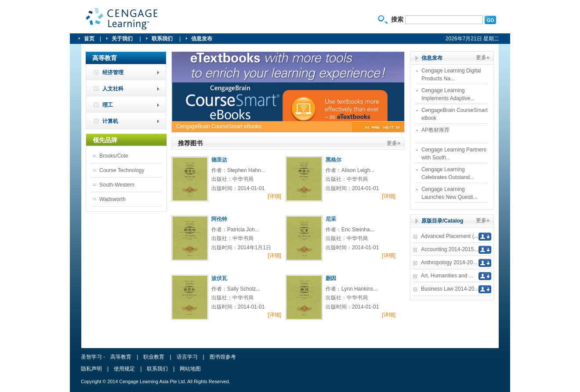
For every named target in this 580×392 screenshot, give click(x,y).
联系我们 (163, 39)
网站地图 (190, 369)
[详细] (274, 196)
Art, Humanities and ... (447, 276)
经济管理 (113, 72)
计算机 (110, 121)
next (392, 128)
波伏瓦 (219, 278)
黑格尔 (333, 160)
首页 (89, 39)
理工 (108, 105)
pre (372, 128)
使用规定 (124, 369)
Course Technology (122, 170)
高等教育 (121, 357)
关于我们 (123, 39)
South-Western (117, 185)
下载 (485, 237)
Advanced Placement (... (450, 236)
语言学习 (187, 357)
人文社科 (113, 89)
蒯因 (331, 278)
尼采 (331, 219)
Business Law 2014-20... (450, 289)
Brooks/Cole (114, 156)
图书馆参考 (223, 357)
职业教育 (154, 357)
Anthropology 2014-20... (449, 263)
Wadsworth (112, 199)
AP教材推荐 (435, 130)
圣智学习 (122, 19)
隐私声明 (91, 369)
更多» (393, 143)
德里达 (219, 160)
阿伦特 (219, 219)
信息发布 (202, 39)
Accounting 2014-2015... (449, 249)
